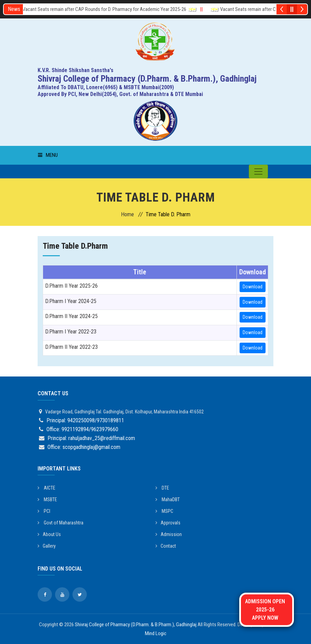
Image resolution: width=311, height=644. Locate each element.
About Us (49, 534)
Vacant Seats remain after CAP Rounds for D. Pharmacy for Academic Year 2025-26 (109, 9)
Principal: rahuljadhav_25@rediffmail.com (91, 438)
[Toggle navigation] (258, 172)
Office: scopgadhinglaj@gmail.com (84, 447)
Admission (169, 534)
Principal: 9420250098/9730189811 (85, 420)
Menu (48, 155)
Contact (166, 546)
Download (253, 287)
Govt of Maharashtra (60, 523)
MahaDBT (168, 499)
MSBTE (47, 499)
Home (127, 214)
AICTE (46, 488)
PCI (44, 511)
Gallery (47, 546)
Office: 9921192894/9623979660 (82, 429)
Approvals (168, 523)
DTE (162, 488)
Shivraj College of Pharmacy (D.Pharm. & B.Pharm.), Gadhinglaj (136, 625)
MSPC (164, 511)
